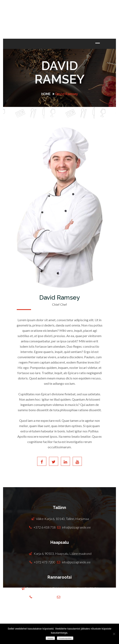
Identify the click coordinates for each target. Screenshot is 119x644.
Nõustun (50, 638)
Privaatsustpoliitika (65, 638)
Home (46, 94)
